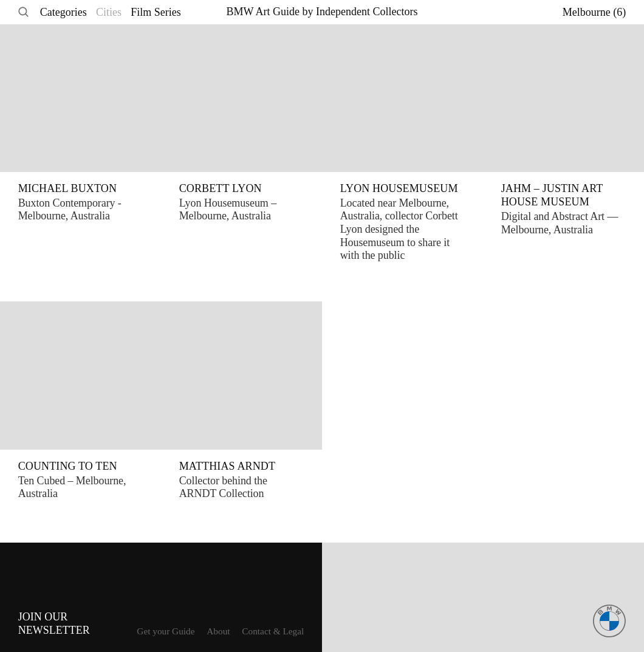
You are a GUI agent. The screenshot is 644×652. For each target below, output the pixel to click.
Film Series (156, 12)
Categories (63, 12)
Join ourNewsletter (54, 624)
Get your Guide (166, 631)
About (218, 631)
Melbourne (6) (594, 12)
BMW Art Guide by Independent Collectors (322, 12)
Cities (109, 12)
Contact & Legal (273, 631)
